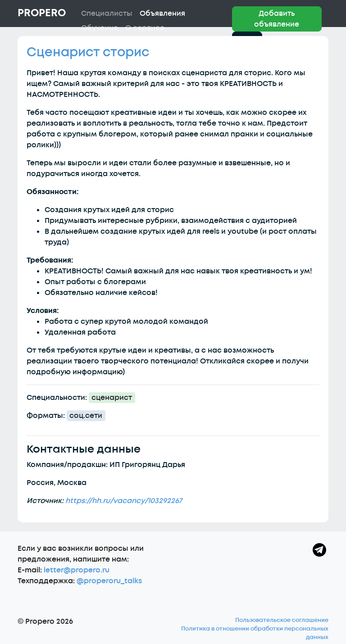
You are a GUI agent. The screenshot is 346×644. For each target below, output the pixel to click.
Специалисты (107, 14)
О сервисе (145, 28)
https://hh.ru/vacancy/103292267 (124, 501)
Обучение (100, 28)
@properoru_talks (109, 581)
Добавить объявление (277, 19)
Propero (42, 13)
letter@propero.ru (77, 570)
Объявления (162, 14)
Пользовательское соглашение (282, 620)
